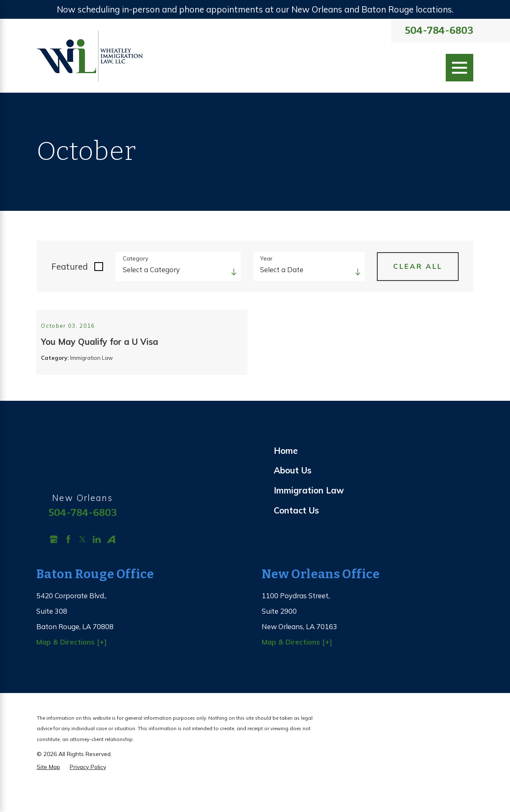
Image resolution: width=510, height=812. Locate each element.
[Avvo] (111, 559)
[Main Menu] (460, 68)
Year (266, 259)
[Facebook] (68, 559)
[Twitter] (82, 559)
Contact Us (296, 530)
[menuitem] (374, 471)
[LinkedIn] (97, 559)
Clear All (418, 266)
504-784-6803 (439, 31)
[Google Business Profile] (54, 559)
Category (135, 259)
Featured (69, 267)
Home (286, 470)
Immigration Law (309, 510)
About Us (293, 490)
